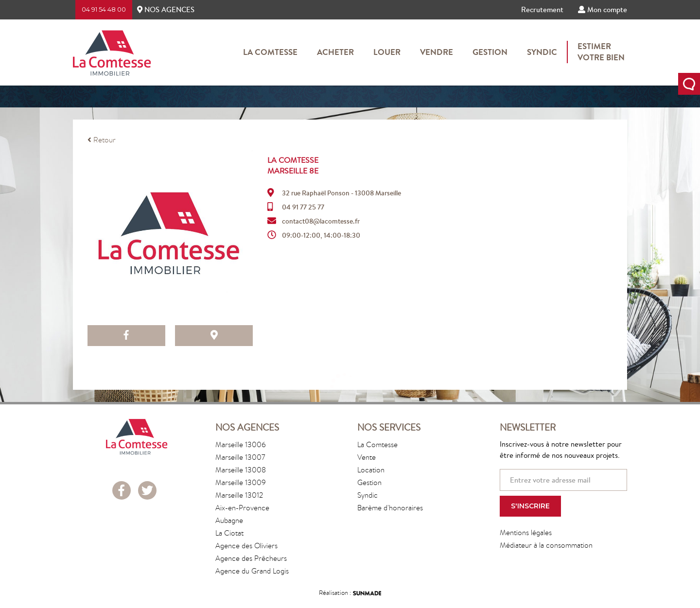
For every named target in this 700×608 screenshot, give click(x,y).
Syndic (542, 52)
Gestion (490, 52)
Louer (387, 52)
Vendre (437, 52)
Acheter (335, 52)
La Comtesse (270, 52)
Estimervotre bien (601, 52)
